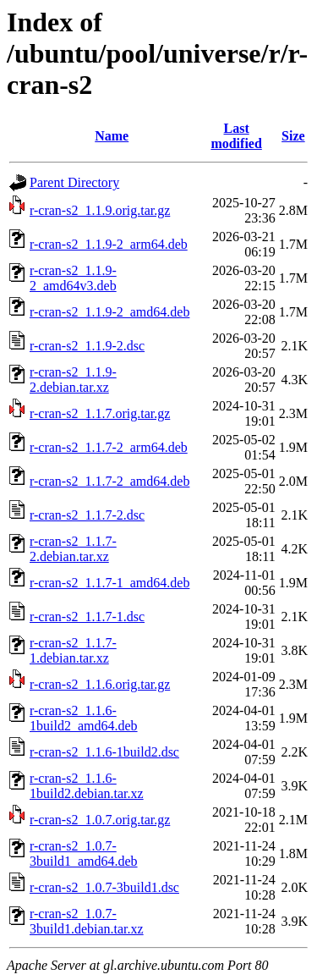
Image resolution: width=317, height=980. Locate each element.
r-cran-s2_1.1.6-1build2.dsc (104, 752)
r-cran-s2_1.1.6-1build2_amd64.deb (84, 718)
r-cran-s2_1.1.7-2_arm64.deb (109, 447)
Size (293, 136)
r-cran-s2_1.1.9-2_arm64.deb (109, 244)
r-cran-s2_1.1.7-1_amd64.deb (109, 583)
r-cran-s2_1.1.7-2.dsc (87, 515)
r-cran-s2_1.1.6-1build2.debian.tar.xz (87, 786)
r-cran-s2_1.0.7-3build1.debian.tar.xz (87, 921)
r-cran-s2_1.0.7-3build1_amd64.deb (84, 853)
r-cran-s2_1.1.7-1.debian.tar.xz (73, 650)
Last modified (236, 136)
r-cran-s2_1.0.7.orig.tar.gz (100, 820)
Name (112, 136)
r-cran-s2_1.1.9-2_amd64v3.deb (73, 278)
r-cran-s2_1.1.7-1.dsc (87, 617)
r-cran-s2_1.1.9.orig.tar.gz (100, 210)
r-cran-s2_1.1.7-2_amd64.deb (109, 481)
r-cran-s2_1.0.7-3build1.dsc (104, 887)
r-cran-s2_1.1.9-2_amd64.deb (109, 312)
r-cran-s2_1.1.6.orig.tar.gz (100, 684)
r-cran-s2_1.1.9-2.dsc (87, 346)
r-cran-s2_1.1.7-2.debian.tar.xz (73, 549)
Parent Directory (74, 182)
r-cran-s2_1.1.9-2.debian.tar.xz (73, 380)
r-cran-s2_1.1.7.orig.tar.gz (100, 413)
